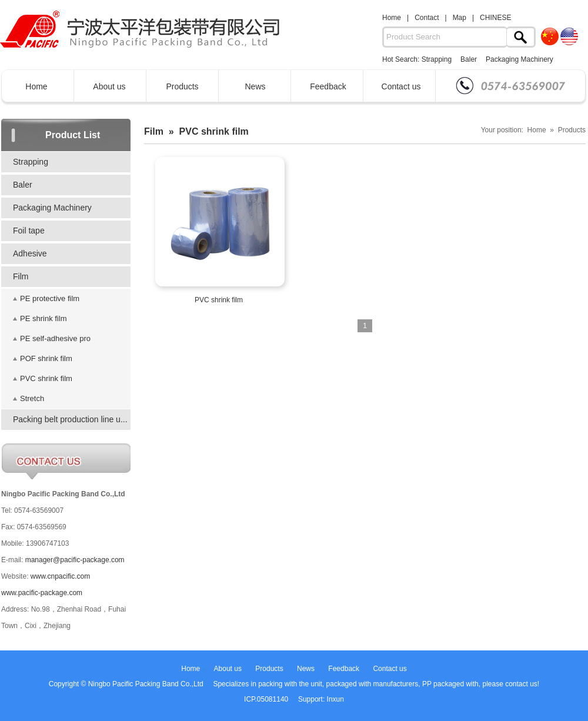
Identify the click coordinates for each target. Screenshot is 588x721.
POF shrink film (46, 358)
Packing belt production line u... (70, 419)
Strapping (437, 59)
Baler (469, 59)
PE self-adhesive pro (55, 338)
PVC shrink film (46, 378)
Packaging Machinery (519, 59)
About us (109, 86)
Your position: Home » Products (533, 130)
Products (182, 86)
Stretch (32, 398)
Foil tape (29, 231)
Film (21, 276)
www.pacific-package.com (42, 593)
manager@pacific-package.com (75, 560)
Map (460, 18)
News (255, 86)
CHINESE (495, 18)
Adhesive (30, 253)
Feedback (328, 86)
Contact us (401, 86)
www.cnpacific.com (60, 576)
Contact (427, 18)
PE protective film (50, 298)
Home (392, 18)
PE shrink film (43, 318)
